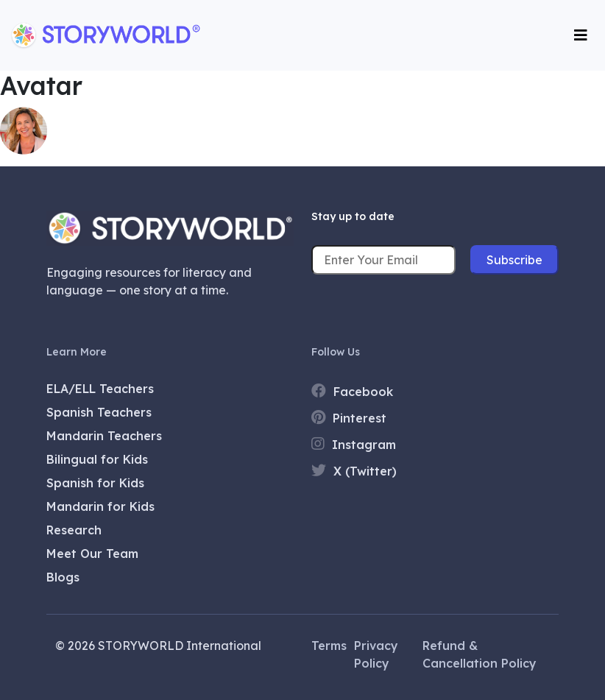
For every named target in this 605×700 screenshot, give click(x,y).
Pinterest (349, 418)
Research (74, 530)
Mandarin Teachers (104, 436)
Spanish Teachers (99, 412)
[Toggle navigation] (581, 35)
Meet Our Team (92, 554)
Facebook (352, 391)
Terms (329, 646)
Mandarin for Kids (100, 506)
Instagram (354, 444)
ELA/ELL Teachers (100, 389)
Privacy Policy (376, 654)
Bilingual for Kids (97, 459)
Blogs (63, 577)
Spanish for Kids (95, 483)
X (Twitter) (354, 471)
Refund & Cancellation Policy (480, 654)
